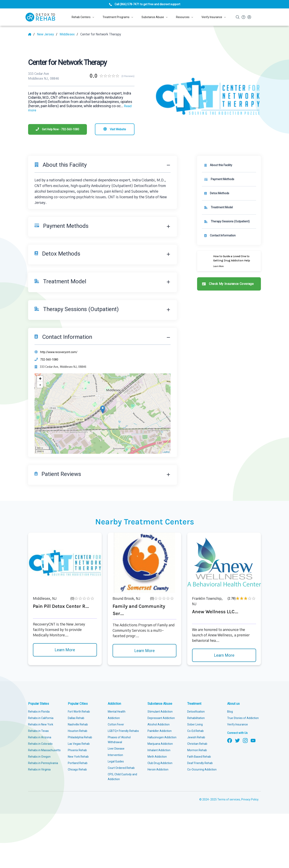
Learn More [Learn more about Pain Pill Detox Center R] (65, 650)
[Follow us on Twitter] (237, 740)
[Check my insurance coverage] (229, 284)
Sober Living (195, 724)
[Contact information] (229, 236)
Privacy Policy (250, 799)
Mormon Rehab (197, 750)
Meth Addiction (157, 757)
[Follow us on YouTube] (253, 740)
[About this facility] (229, 165)
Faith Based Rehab (199, 757)
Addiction (114, 704)
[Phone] (57, 129)
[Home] (31, 34)
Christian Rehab (197, 744)
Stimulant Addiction (160, 712)
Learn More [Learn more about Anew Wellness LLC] (224, 655)
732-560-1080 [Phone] (49, 360)
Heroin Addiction (158, 769)
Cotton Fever (116, 724)
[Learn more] (229, 261)
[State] (47, 34)
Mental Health (117, 712)
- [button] (40, 385)
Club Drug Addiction (160, 763)
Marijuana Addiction (160, 744)
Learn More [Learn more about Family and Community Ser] (144, 651)
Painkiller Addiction (160, 731)
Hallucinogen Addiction (162, 737)
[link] (229, 179)
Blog (230, 712)
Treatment (194, 704)
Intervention (115, 755)
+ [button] (40, 379)
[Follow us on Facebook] (230, 740)
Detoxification (196, 712)
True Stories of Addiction (243, 718)
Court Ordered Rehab (121, 768)
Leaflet (166, 452)
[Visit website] (115, 129)
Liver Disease (116, 749)
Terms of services (229, 799)
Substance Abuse (160, 704)
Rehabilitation (196, 718)
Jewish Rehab (196, 737)
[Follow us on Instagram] (245, 740)
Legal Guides (116, 761)
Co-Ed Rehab (195, 731)
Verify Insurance (238, 724)
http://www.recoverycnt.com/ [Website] (59, 352)
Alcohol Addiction (159, 724)
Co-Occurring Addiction (202, 769)
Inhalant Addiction (159, 750)
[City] (69, 34)
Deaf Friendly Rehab (200, 763)
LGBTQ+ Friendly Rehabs (123, 731)
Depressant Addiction (161, 718)
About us (233, 704)
